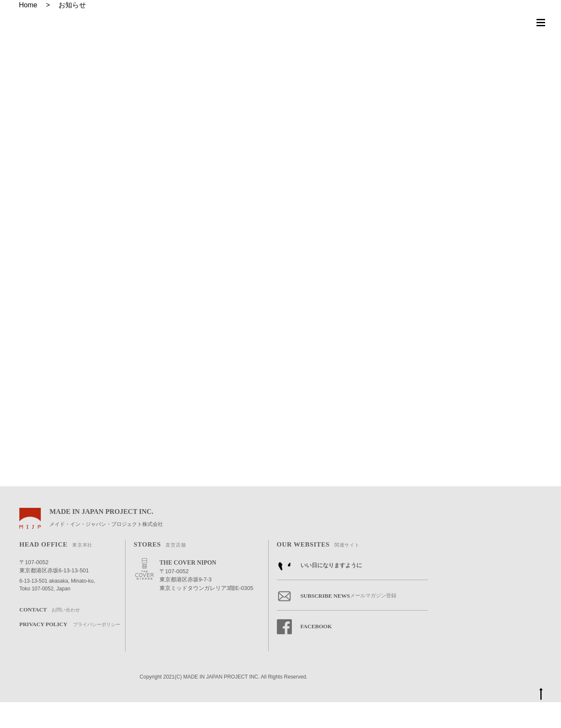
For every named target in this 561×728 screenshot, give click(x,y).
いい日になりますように (319, 591)
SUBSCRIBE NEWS (337, 622)
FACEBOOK (305, 653)
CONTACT (50, 636)
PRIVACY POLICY (70, 650)
